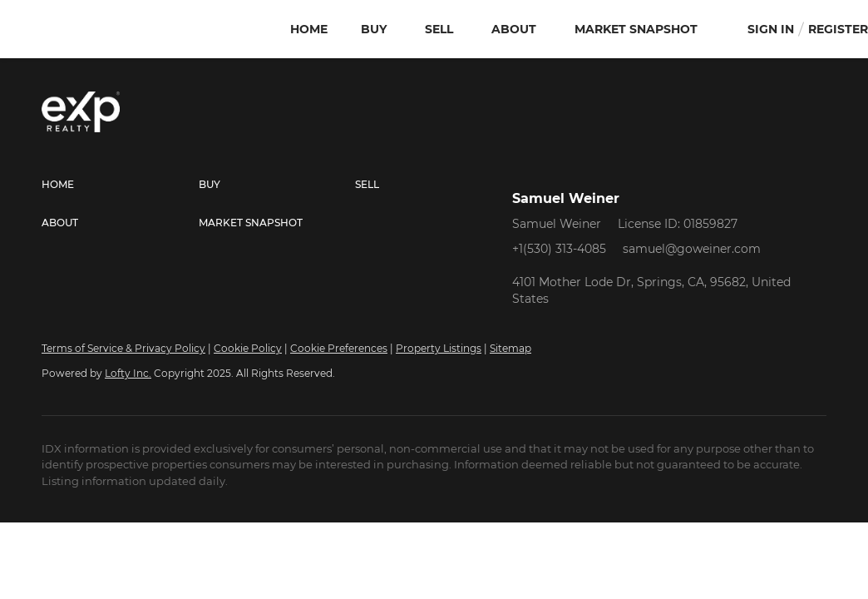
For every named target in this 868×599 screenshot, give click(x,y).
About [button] (514, 29)
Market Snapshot (636, 29)
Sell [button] (439, 29)
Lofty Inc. (128, 373)
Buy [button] (374, 29)
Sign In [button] (771, 29)
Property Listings (439, 348)
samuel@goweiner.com (692, 249)
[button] (120, 185)
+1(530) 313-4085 (559, 249)
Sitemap (510, 348)
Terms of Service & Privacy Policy (123, 348)
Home (309, 29)
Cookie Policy (248, 348)
